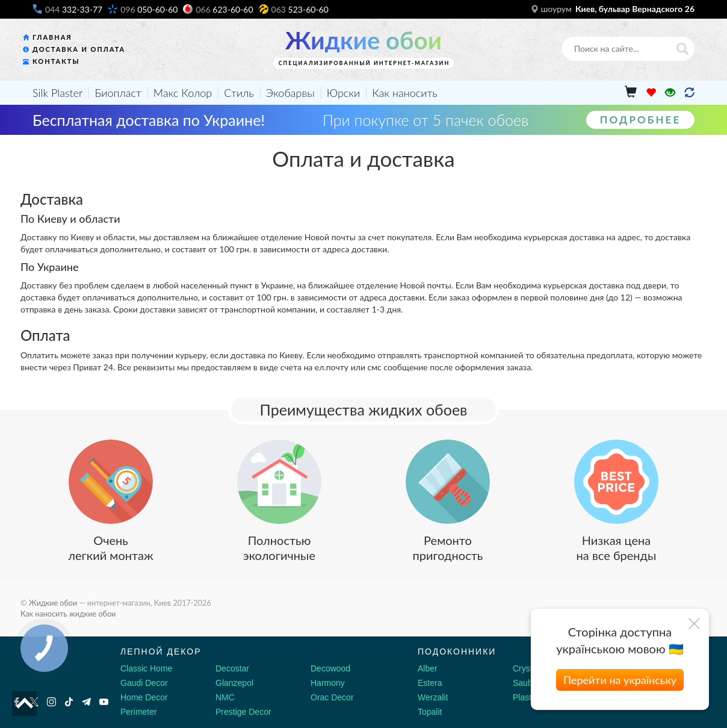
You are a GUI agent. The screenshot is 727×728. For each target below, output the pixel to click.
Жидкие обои (363, 40)
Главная (52, 37)
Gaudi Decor (144, 683)
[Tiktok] (69, 702)
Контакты (56, 61)
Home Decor (144, 697)
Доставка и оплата (79, 49)
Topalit (430, 712)
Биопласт (118, 93)
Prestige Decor (243, 712)
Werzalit (433, 697)
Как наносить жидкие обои (68, 614)
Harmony (328, 683)
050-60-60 (149, 9)
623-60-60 (224, 9)
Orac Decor (332, 697)
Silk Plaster (57, 93)
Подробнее (640, 120)
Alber (428, 668)
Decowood (330, 668)
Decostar (232, 668)
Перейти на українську (620, 680)
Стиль (239, 93)
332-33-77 (74, 9)
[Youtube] (104, 702)
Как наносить (405, 93)
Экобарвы (290, 93)
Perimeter (139, 712)
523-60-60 (300, 9)
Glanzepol (234, 683)
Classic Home (146, 668)
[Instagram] (51, 702)
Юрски (343, 93)
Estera (430, 683)
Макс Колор (183, 93)
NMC (225, 697)
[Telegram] (86, 702)
